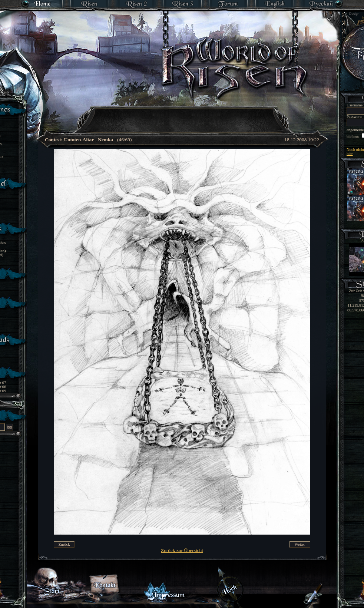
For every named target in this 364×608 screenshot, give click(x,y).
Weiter (300, 544)
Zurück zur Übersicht (182, 550)
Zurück (64, 544)
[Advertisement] (182, 115)
